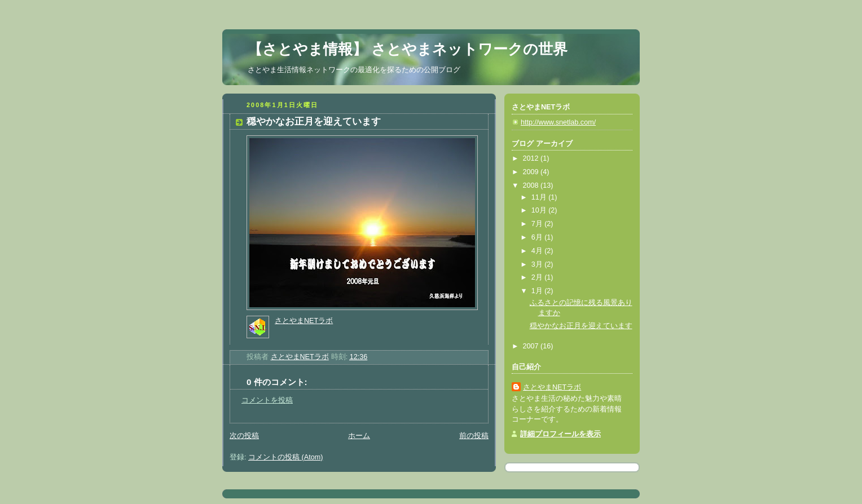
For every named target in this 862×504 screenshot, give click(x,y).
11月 (540, 197)
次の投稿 (244, 436)
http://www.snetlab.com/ (558, 122)
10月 (540, 210)
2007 (532, 346)
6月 (538, 237)
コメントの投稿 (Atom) (285, 457)
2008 (532, 185)
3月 (538, 264)
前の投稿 (474, 436)
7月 (538, 224)
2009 (532, 172)
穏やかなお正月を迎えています (581, 326)
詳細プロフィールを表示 (560, 434)
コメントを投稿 (267, 400)
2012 (532, 158)
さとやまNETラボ (304, 321)
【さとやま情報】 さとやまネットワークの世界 (408, 49)
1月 (538, 291)
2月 (538, 277)
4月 (538, 251)
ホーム (359, 436)
